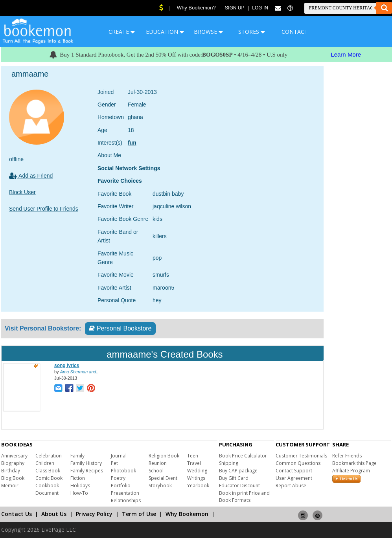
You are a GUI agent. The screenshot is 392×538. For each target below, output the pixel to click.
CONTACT (295, 32)
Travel (194, 463)
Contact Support (294, 471)
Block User (22, 192)
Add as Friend (31, 176)
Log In (260, 8)
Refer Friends (347, 456)
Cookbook (47, 486)
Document (47, 493)
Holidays (80, 486)
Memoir (10, 486)
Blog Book (13, 478)
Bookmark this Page (354, 463)
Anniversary (14, 456)
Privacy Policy (94, 514)
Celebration (49, 456)
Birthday (11, 471)
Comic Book (49, 478)
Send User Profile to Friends (44, 209)
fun (132, 143)
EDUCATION (165, 32)
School (156, 471)
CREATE (122, 32)
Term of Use (139, 514)
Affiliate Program (351, 471)
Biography (13, 463)
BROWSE (208, 32)
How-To (79, 493)
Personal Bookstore (120, 328)
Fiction (78, 478)
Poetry (118, 478)
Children (45, 463)
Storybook (160, 486)
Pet (114, 463)
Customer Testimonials (301, 456)
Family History (86, 463)
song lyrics (67, 365)
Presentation (125, 493)
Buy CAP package (238, 471)
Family (77, 456)
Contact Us (17, 514)
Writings (196, 478)
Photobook (123, 471)
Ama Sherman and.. (79, 372)
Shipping (229, 463)
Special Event (163, 478)
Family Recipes (87, 471)
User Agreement (294, 478)
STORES (252, 32)
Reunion (158, 463)
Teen (193, 456)
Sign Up (235, 8)
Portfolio (121, 486)
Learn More (346, 54)
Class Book (48, 471)
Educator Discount (239, 486)
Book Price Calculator (243, 456)
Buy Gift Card (234, 478)
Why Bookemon (187, 514)
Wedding (197, 471)
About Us (54, 514)
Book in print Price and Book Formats (244, 497)
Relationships (126, 500)
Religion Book (164, 456)
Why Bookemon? (196, 8)
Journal (119, 456)
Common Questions (298, 463)
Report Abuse (291, 486)
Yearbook (198, 486)
